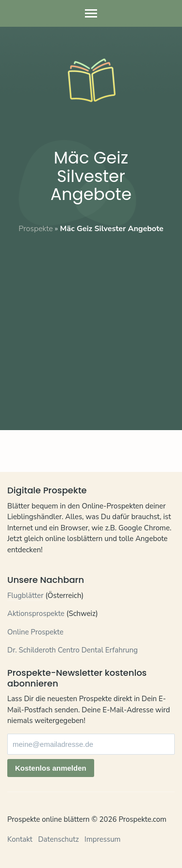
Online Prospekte (35, 632)
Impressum (102, 839)
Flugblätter (25, 596)
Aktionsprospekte (36, 614)
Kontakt (20, 839)
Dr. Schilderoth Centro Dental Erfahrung (73, 650)
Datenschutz (58, 839)
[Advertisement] (91, 325)
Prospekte (36, 229)
